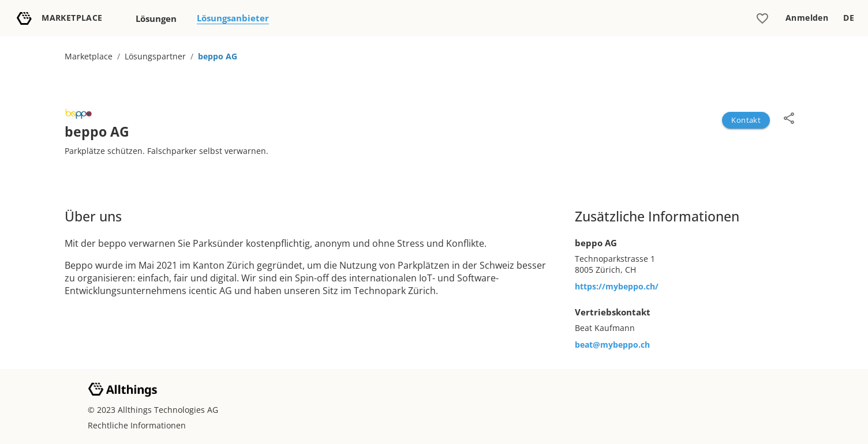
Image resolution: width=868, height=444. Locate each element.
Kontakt (746, 120)
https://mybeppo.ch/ (617, 286)
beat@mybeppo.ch (612, 345)
